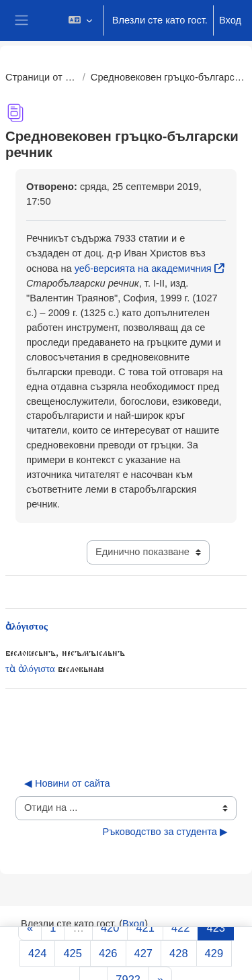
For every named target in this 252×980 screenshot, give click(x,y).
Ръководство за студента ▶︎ (165, 832)
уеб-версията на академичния (143, 268)
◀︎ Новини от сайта (67, 783)
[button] (80, 20)
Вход (230, 20)
